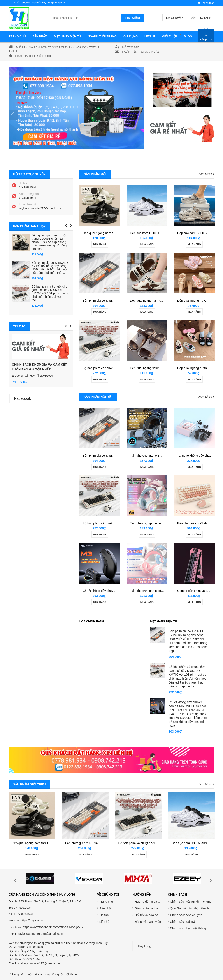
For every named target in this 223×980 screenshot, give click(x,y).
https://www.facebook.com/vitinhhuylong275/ (53, 927)
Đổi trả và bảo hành (148, 915)
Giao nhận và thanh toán (151, 908)
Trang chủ (106, 902)
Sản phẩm (106, 908)
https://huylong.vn (32, 920)
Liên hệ (104, 922)
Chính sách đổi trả (183, 922)
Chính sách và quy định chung (191, 902)
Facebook (23, 398)
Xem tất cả (206, 174)
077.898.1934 (27, 187)
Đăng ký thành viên (148, 922)
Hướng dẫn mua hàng (150, 902)
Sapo (73, 974)
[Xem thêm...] (20, 382)
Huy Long (144, 946)
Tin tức (104, 915)
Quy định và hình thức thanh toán (193, 908)
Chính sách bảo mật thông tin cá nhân (196, 928)
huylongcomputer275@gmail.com (40, 208)
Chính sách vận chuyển (186, 915)
